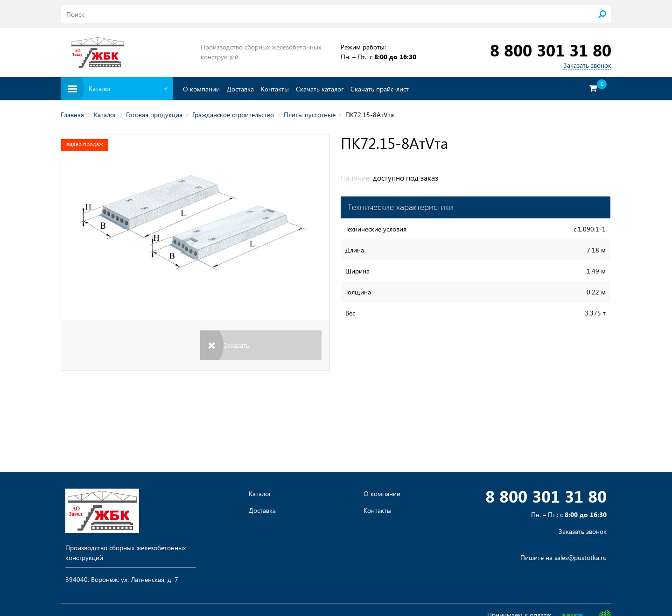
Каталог (105, 115)
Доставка (240, 89)
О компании (201, 89)
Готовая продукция (154, 115)
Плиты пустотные (310, 115)
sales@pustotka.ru (581, 557)
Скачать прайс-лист (380, 89)
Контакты (275, 89)
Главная (72, 115)
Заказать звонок (587, 65)
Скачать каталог (320, 89)
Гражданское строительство (233, 115)
